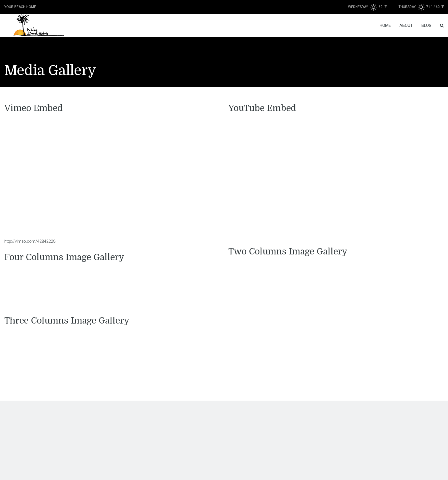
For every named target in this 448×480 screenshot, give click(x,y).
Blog (426, 25)
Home (385, 25)
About (406, 25)
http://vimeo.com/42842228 (30, 241)
